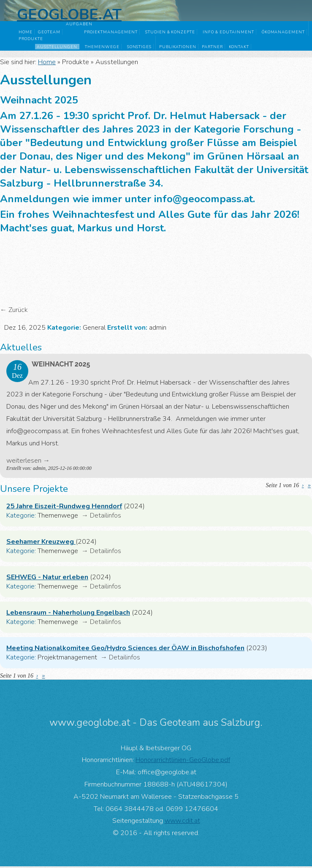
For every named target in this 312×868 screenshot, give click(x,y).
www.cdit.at (182, 822)
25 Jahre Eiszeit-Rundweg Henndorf (64, 508)
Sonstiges (140, 47)
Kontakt (239, 47)
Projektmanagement (111, 32)
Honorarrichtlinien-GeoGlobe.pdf (183, 762)
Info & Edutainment (228, 32)
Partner (212, 47)
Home (26, 32)
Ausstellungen (57, 47)
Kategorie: (21, 517)
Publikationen (178, 47)
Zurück (18, 312)
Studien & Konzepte (170, 32)
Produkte (31, 39)
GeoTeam (49, 32)
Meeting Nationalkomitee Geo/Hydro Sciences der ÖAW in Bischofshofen (125, 650)
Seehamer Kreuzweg (41, 543)
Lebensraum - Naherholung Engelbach (68, 614)
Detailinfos (106, 517)
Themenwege (102, 47)
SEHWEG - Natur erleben (47, 579)
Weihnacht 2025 (61, 366)
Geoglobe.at (69, 14)
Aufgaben (79, 24)
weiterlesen (24, 462)
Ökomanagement (283, 32)
